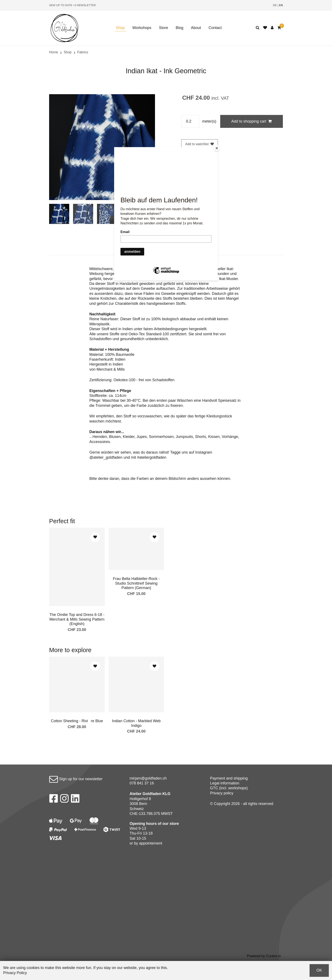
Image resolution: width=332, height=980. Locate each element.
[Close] (217, 148)
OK (319, 970)
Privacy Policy (15, 973)
